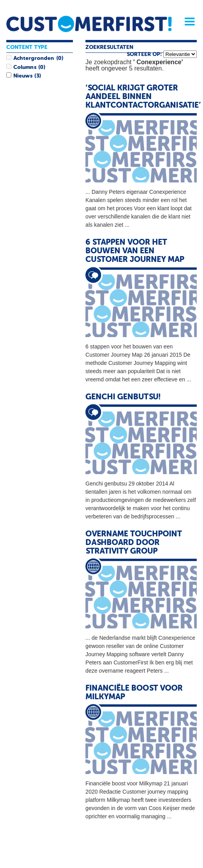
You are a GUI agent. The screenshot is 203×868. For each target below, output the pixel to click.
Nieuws (23, 76)
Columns (25, 67)
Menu (187, 22)
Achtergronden (34, 58)
